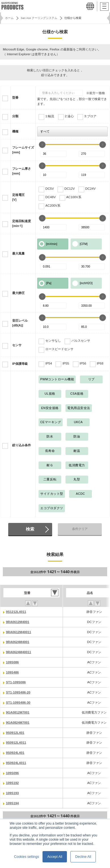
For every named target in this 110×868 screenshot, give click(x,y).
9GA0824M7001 (18, 723)
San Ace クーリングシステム (39, 18)
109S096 (12, 773)
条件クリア (80, 529)
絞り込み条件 (22, 445)
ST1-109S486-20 (18, 692)
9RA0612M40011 (19, 632)
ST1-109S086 (16, 682)
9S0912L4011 (16, 743)
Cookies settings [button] (27, 857)
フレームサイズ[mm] (23, 150)
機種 (15, 131)
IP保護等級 (20, 364)
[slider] (42, 145)
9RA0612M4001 (18, 622)
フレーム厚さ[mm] (22, 171)
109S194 (12, 803)
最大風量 (18, 253)
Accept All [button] (55, 857)
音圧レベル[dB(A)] (20, 323)
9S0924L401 (15, 753)
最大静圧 (18, 293)
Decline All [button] (83, 857)
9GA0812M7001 (18, 712)
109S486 (12, 672)
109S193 (12, 793)
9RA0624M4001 (18, 642)
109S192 (12, 783)
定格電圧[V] (18, 197)
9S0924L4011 (16, 763)
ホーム (9, 18)
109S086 (12, 662)
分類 (15, 116)
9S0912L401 (15, 733)
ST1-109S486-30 (18, 703)
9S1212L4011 (16, 612)
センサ (17, 345)
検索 (30, 529)
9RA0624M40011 (19, 652)
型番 (15, 98)
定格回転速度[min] (22, 223)
